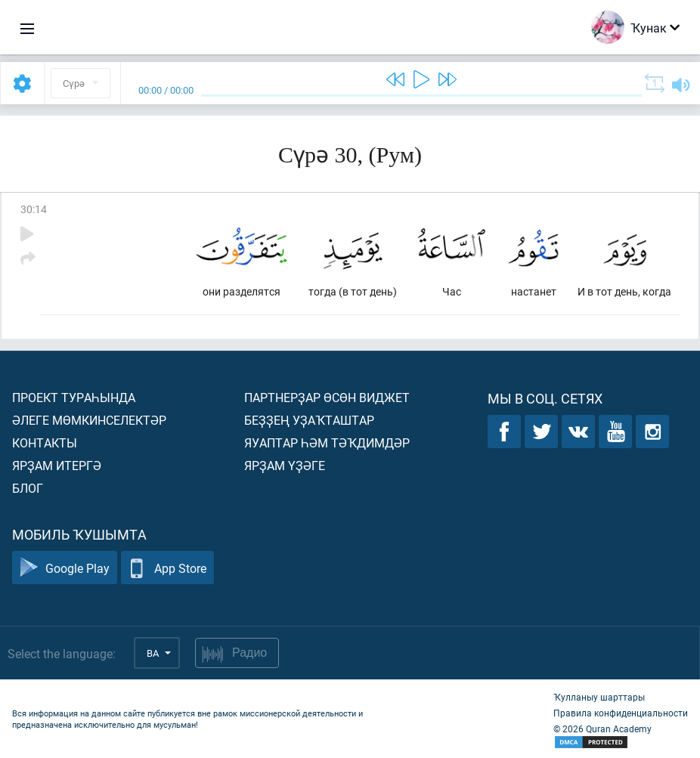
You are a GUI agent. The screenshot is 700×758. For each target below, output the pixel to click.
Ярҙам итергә (57, 465)
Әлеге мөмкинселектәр (89, 420)
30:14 (34, 209)
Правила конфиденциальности (621, 713)
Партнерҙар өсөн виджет (327, 397)
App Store (167, 568)
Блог (28, 488)
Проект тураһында (74, 397)
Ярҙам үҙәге (285, 465)
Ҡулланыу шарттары (599, 697)
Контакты (45, 442)
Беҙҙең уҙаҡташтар (309, 420)
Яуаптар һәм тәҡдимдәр (327, 442)
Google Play (65, 568)
